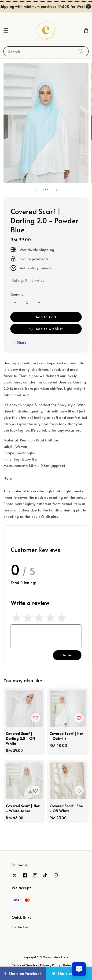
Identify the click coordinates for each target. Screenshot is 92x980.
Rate (67, 655)
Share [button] (18, 342)
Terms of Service (25, 965)
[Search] (81, 51)
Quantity (17, 294)
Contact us (20, 927)
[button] (6, 31)
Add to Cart (46, 317)
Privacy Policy (50, 965)
